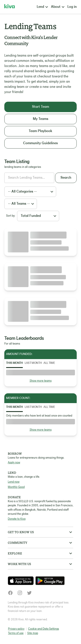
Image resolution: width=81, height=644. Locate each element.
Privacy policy (16, 629)
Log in (72, 7)
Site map (33, 633)
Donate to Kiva (17, 519)
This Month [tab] (14, 363)
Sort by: (11, 216)
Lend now (14, 482)
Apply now (14, 463)
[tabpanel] (40, 376)
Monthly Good (16, 487)
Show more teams (41, 381)
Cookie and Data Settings (44, 629)
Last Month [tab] (33, 363)
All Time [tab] (49, 363)
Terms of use (16, 633)
